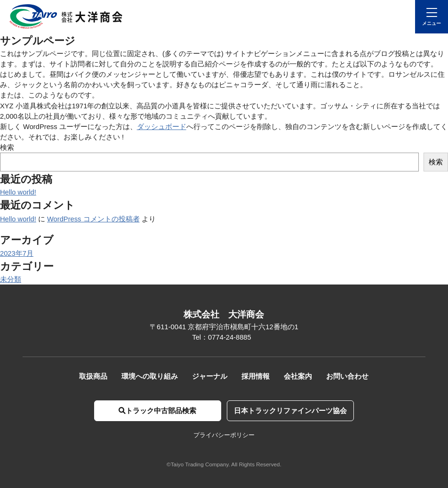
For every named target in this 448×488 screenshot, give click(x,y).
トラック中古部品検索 (157, 411)
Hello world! (18, 192)
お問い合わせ (347, 376)
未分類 (11, 279)
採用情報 (256, 376)
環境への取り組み (150, 376)
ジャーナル (210, 376)
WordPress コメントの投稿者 (93, 219)
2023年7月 (17, 253)
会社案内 (298, 376)
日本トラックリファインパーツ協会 (290, 411)
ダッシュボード (162, 127)
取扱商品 (93, 376)
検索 (7, 147)
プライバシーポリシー (224, 435)
